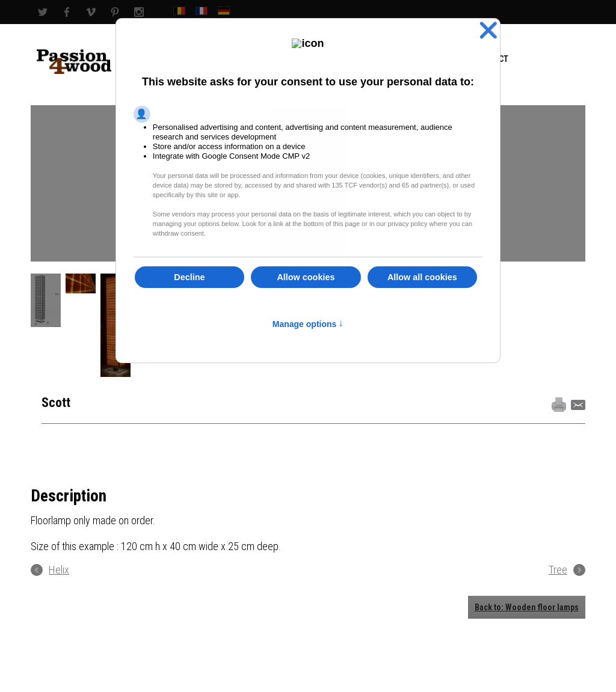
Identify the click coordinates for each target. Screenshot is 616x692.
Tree (558, 570)
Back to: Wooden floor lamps (527, 607)
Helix (59, 570)
